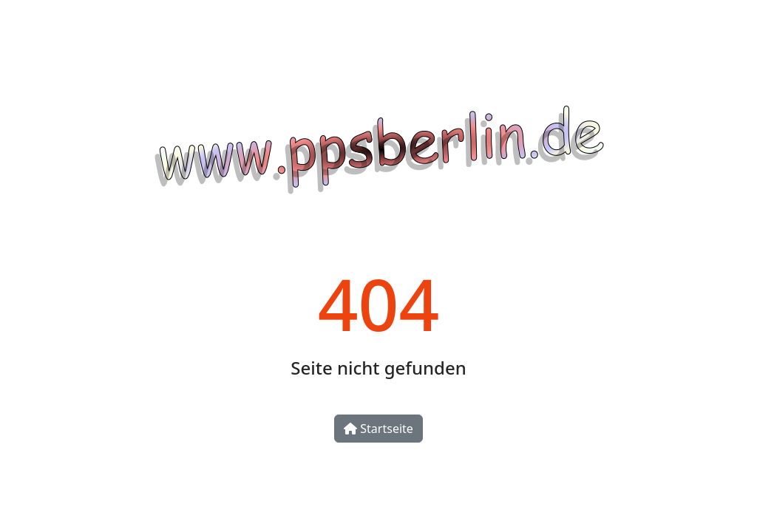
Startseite (378, 429)
